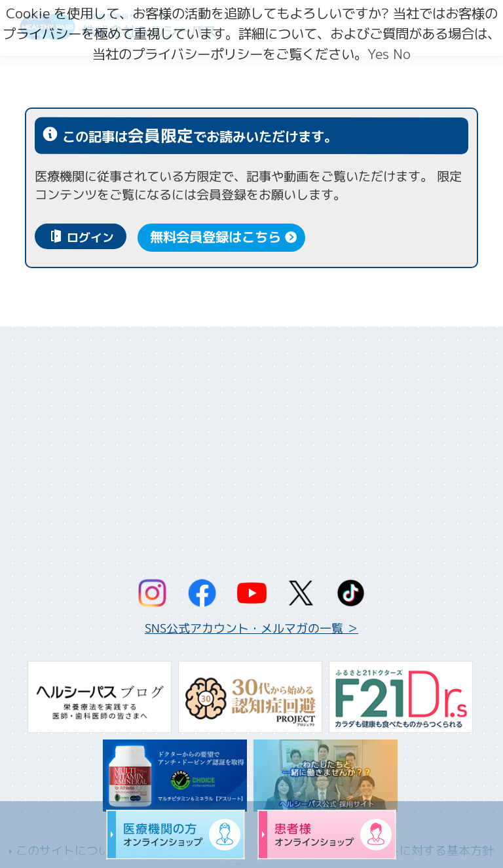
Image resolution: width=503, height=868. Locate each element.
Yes (378, 54)
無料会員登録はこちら (215, 238)
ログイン (90, 238)
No (402, 54)
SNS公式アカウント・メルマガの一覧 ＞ (251, 628)
